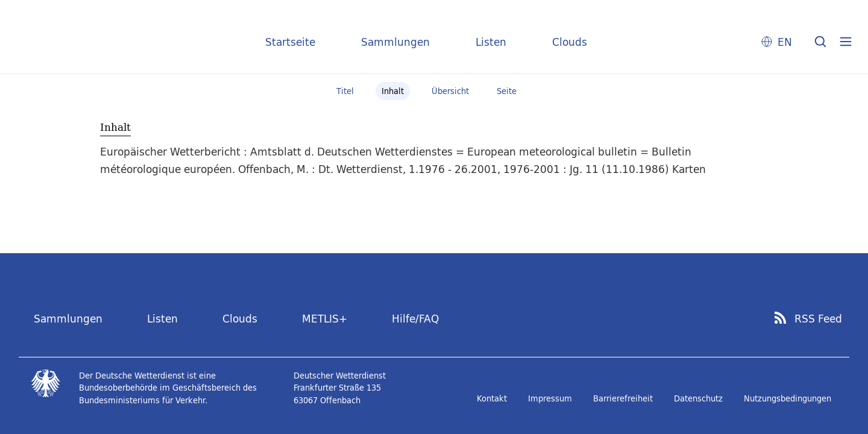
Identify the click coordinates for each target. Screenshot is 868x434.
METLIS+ (325, 319)
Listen (491, 42)
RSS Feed (818, 319)
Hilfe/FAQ (415, 319)
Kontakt (492, 398)
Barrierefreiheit (623, 398)
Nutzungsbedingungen (788, 398)
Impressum (550, 398)
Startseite (290, 42)
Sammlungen (395, 42)
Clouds (570, 42)
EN (785, 42)
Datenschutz (698, 398)
